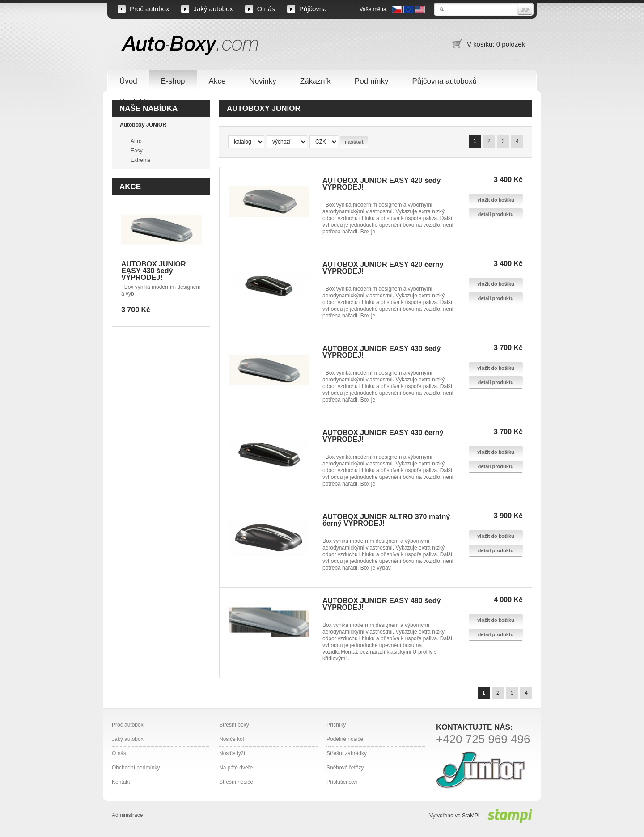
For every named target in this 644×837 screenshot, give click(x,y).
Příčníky (336, 725)
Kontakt (121, 782)
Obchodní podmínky (136, 768)
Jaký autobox (213, 9)
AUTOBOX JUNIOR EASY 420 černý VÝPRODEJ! (383, 268)
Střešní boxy (234, 725)
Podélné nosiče (345, 739)
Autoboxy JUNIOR (143, 125)
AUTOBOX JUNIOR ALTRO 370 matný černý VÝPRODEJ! (386, 520)
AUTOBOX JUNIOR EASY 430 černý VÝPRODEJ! (383, 436)
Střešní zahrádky (347, 753)
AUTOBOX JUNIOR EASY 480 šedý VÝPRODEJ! (381, 604)
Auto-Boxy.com (190, 45)
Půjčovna (313, 9)
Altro (136, 141)
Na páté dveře (236, 768)
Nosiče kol (231, 739)
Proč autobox (149, 9)
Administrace (127, 815)
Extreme (141, 160)
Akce (130, 187)
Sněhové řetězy (345, 768)
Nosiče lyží (232, 753)
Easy (137, 151)
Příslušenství (342, 782)
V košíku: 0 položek (496, 44)
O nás (266, 9)
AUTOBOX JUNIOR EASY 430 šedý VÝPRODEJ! (154, 271)
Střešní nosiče (236, 782)
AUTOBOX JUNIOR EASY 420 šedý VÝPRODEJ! (381, 184)
